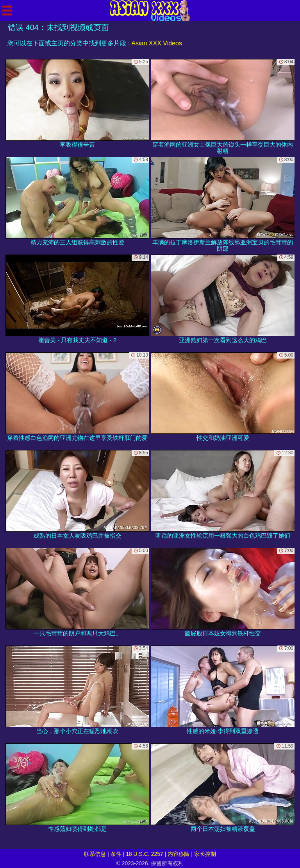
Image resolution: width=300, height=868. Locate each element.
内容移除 (179, 854)
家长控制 (205, 854)
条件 (116, 854)
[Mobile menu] (7, 11)
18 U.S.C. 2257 (145, 854)
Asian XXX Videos (157, 43)
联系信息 (95, 854)
